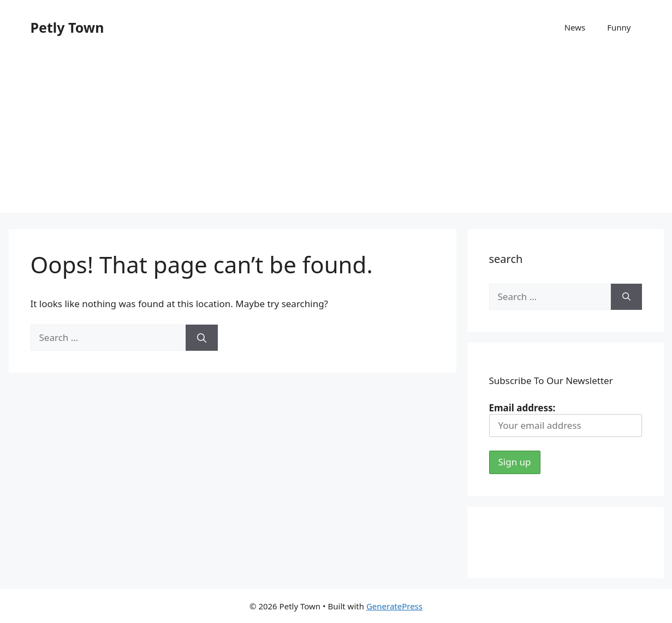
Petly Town (67, 27)
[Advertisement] (336, 136)
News (575, 27)
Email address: (566, 419)
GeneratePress (394, 606)
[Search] (202, 338)
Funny (619, 27)
